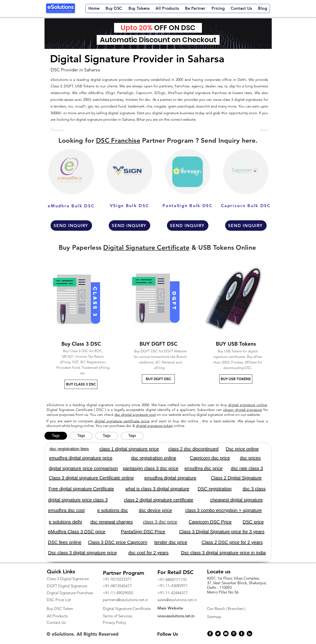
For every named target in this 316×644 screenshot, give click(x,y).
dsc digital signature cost (135, 415)
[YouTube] (226, 634)
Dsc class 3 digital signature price (83, 553)
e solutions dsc (113, 510)
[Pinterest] (234, 634)
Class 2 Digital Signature (236, 478)
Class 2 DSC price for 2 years (232, 542)
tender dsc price (171, 542)
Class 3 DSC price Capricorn (118, 542)
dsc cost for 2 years (148, 553)
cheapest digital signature (237, 500)
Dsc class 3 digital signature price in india (223, 553)
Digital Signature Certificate (146, 247)
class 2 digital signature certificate (159, 500)
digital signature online (248, 405)
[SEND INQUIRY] (71, 226)
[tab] (56, 436)
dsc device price (155, 510)
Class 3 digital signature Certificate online (91, 478)
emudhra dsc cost (67, 510)
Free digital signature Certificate (81, 489)
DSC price (253, 522)
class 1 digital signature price (129, 449)
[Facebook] (210, 634)
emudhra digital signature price (81, 458)
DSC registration (215, 489)
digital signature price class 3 (78, 500)
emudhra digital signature (171, 478)
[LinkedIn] (249, 634)
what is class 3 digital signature (157, 489)
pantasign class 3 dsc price (151, 468)
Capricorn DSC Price (210, 522)
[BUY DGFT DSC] (158, 379)
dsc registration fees (69, 449)
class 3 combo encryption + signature (224, 510)
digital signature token (154, 426)
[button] (114, 8)
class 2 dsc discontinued (193, 449)
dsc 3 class (254, 489)
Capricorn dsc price (210, 458)
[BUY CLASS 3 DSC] (81, 384)
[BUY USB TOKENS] (236, 379)
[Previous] (66, 130)
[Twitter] (218, 634)
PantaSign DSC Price (143, 532)
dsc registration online (154, 458)
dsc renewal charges (112, 522)
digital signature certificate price (122, 421)
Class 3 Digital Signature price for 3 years (222, 532)
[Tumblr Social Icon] (242, 634)
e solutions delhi (65, 522)
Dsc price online (242, 449)
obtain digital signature (243, 410)
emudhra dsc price (204, 468)
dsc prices (250, 458)
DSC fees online (65, 542)
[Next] (256, 130)
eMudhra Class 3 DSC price (77, 532)
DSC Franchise (118, 140)
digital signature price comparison (83, 468)
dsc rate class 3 (247, 468)
